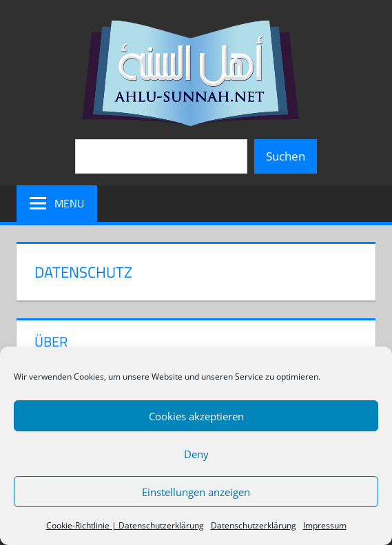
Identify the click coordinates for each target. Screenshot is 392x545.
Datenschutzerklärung (254, 525)
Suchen (286, 156)
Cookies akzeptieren (196, 416)
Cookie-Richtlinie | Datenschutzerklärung (125, 525)
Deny (196, 454)
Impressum (325, 525)
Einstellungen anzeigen (196, 492)
